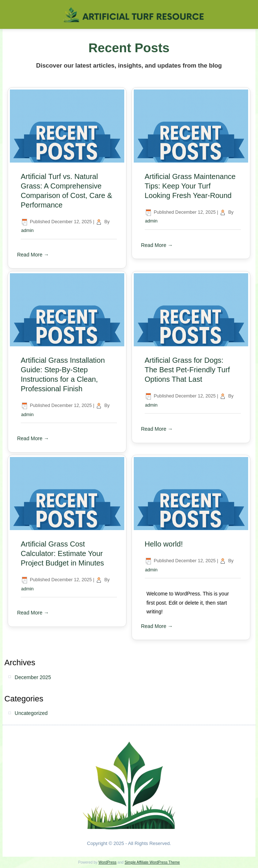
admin (27, 231)
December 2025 (33, 677)
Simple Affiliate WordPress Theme (152, 862)
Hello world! (164, 544)
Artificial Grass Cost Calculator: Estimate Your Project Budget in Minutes (62, 553)
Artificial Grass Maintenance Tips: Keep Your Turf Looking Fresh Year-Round (190, 186)
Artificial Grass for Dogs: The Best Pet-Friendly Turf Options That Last (187, 370)
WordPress (107, 862)
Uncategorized (31, 713)
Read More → (33, 255)
